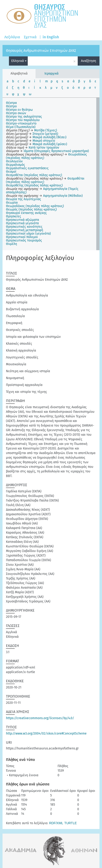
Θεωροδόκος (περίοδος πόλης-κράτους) (35, 206)
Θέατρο (11, 106)
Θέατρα (11, 103)
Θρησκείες (14, 216)
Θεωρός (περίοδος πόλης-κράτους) (31, 209)
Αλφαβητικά (19, 73)
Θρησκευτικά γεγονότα (22, 223)
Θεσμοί (11, 172)
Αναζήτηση (88, 61)
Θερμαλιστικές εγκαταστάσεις (27, 168)
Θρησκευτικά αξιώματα (22, 220)
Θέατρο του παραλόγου (23, 120)
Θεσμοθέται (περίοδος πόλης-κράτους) (34, 175)
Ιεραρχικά (51, 73)
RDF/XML (56, 823)
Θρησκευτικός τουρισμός (24, 240)
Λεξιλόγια (12, 37)
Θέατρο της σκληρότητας (24, 117)
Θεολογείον (14, 161)
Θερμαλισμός (15, 165)
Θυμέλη (11, 244)
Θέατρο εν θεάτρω (19, 110)
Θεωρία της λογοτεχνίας (23, 199)
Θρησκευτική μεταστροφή (25, 230)
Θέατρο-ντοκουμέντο (21, 123)
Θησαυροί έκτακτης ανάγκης (26, 213)
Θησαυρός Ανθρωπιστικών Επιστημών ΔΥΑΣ (41, 51)
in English (51, 37)
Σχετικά (30, 37)
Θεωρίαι (12, 203)
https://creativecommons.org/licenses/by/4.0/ (40, 718)
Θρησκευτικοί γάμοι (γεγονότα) (28, 234)
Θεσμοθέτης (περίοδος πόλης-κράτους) (34, 185)
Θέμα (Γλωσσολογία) (21, 127)
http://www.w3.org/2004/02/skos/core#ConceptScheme (46, 734)
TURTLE (71, 823)
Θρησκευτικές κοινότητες (24, 227)
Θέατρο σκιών (16, 113)
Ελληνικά (19, 61)
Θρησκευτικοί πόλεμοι (22, 237)
